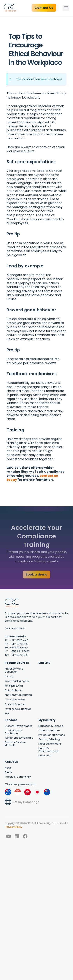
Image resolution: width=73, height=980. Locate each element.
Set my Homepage (26, 802)
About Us (11, 762)
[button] (66, 8)
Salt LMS (44, 663)
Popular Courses (17, 663)
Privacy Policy (14, 827)
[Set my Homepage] (8, 802)
